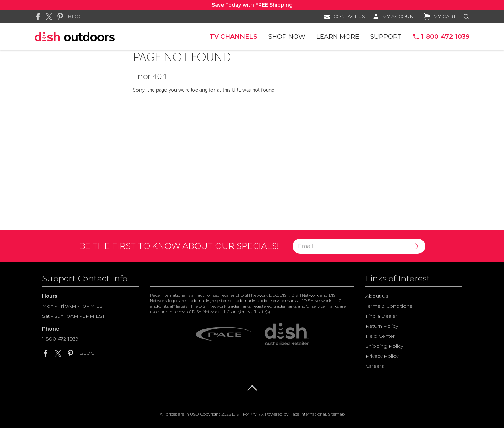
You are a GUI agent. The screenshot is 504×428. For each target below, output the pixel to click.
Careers (375, 366)
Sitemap (336, 414)
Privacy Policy (382, 356)
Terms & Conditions (389, 306)
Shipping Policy (384, 346)
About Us (377, 296)
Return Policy (382, 326)
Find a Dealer (381, 316)
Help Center (380, 336)
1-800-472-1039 (60, 339)
